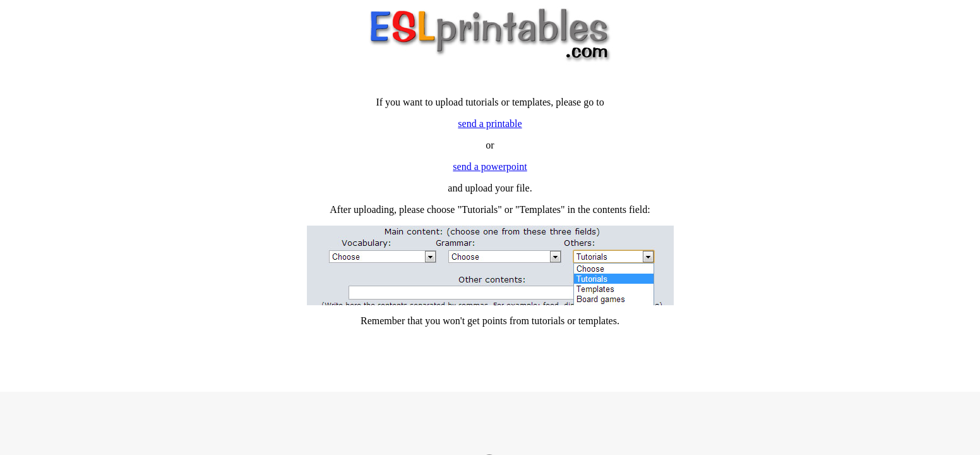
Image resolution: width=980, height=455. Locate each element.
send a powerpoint (490, 167)
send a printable (490, 124)
